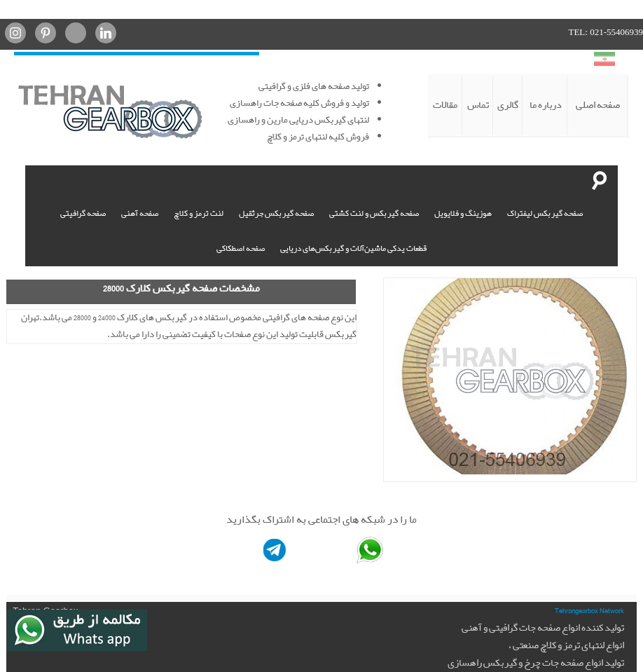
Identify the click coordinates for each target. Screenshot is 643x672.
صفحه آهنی (140, 214)
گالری (508, 105)
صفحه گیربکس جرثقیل (276, 214)
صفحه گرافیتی (83, 214)
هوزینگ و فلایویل (463, 214)
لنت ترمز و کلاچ (199, 214)
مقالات (445, 105)
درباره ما (546, 105)
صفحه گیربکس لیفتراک (545, 214)
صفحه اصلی (598, 105)
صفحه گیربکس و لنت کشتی (374, 214)
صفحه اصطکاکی (241, 249)
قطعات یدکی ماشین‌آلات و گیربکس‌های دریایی (353, 249)
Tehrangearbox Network (589, 610)
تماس (478, 105)
